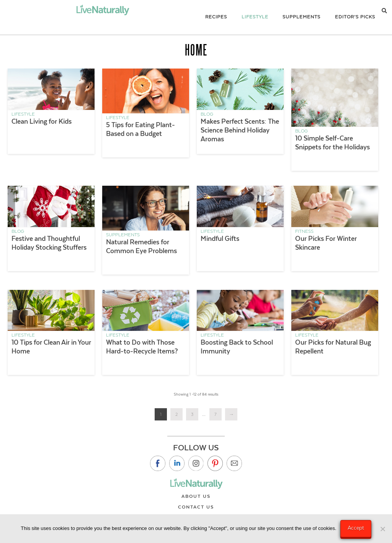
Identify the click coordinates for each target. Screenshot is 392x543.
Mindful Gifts (220, 239)
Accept (356, 528)
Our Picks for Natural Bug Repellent (333, 347)
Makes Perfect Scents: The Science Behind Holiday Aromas (240, 130)
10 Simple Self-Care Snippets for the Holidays (332, 143)
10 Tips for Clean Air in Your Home (51, 347)
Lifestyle (23, 114)
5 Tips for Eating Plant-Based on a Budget (140, 129)
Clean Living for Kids (42, 121)
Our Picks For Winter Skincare (326, 243)
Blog (207, 114)
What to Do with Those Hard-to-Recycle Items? (142, 347)
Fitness (304, 231)
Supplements (123, 235)
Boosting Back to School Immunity (237, 347)
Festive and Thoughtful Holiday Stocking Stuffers (49, 243)
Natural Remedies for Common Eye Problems (141, 246)
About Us (196, 496)
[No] (382, 529)
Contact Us (196, 507)
